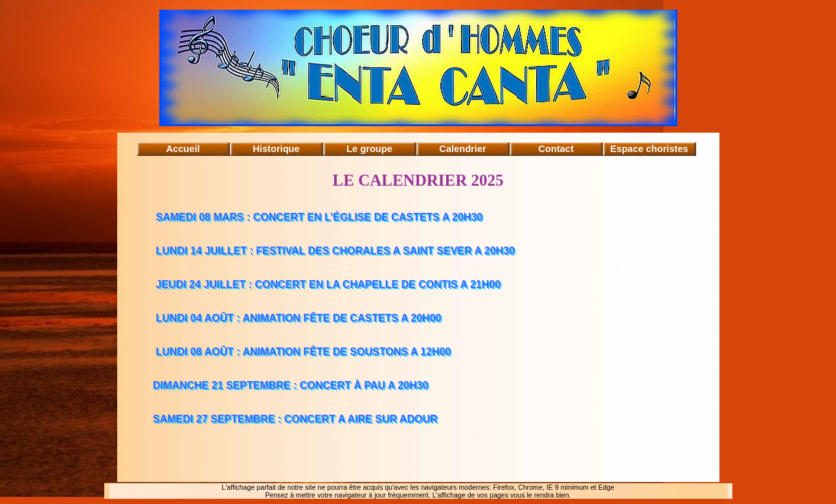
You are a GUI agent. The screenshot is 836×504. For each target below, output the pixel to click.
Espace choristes (649, 149)
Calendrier (463, 149)
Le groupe (369, 149)
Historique (276, 149)
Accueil (183, 149)
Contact (556, 149)
